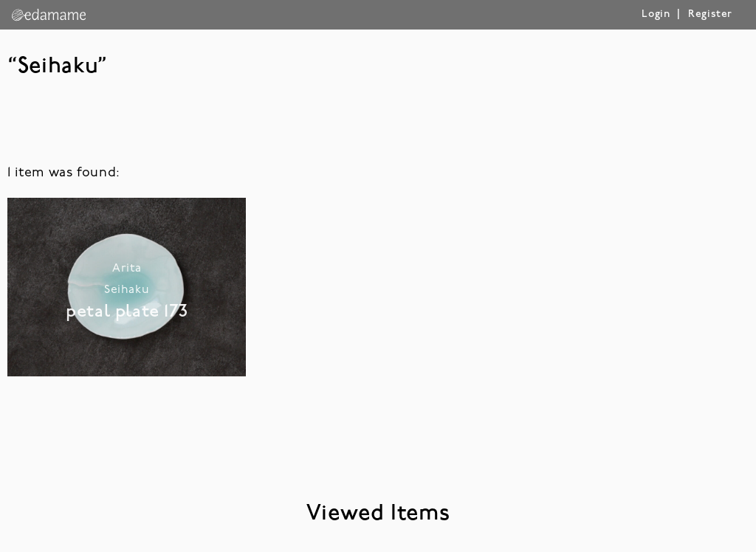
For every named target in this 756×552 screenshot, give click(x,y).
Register (710, 14)
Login (656, 14)
